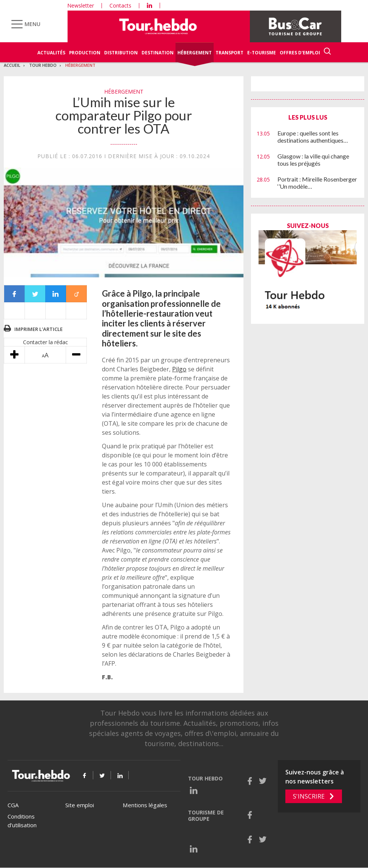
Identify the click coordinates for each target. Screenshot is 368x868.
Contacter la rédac (45, 342)
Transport (229, 53)
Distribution (121, 53)
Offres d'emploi (300, 53)
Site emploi (80, 805)
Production (85, 53)
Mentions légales (145, 805)
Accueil (12, 65)
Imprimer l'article (38, 329)
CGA (13, 805)
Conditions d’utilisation (22, 821)
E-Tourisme (262, 53)
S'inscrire (309, 796)
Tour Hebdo (43, 65)
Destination (158, 53)
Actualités (51, 53)
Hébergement (195, 53)
